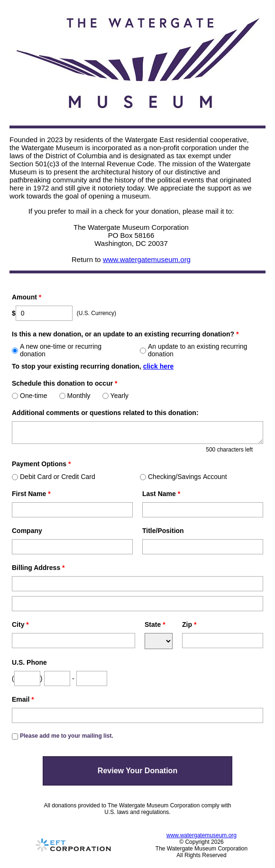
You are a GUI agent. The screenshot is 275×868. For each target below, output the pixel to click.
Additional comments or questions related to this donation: (105, 413)
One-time (30, 396)
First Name (31, 494)
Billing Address (38, 568)
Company (27, 531)
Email (23, 699)
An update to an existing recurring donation (193, 350)
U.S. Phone (29, 662)
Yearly (115, 396)
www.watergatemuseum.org (147, 259)
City (20, 624)
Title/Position (163, 531)
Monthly (75, 396)
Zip (189, 624)
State (155, 624)
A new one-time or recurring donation (57, 350)
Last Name (161, 494)
